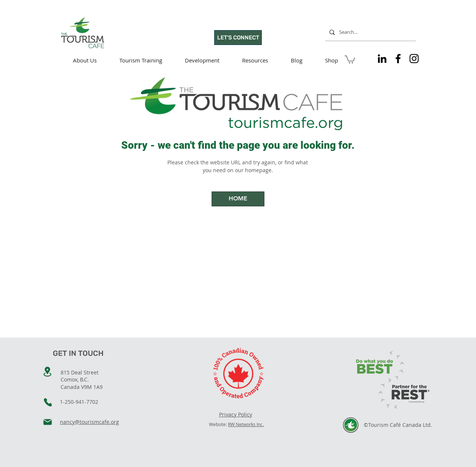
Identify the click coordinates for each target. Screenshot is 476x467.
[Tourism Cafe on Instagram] (414, 59)
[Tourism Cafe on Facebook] (398, 59)
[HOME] (238, 199)
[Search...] (370, 32)
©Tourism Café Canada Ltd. (398, 425)
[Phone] (48, 402)
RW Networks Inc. (246, 424)
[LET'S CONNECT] (238, 38)
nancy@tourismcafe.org (89, 422)
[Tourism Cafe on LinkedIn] (382, 59)
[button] (350, 59)
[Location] (47, 372)
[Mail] (48, 422)
